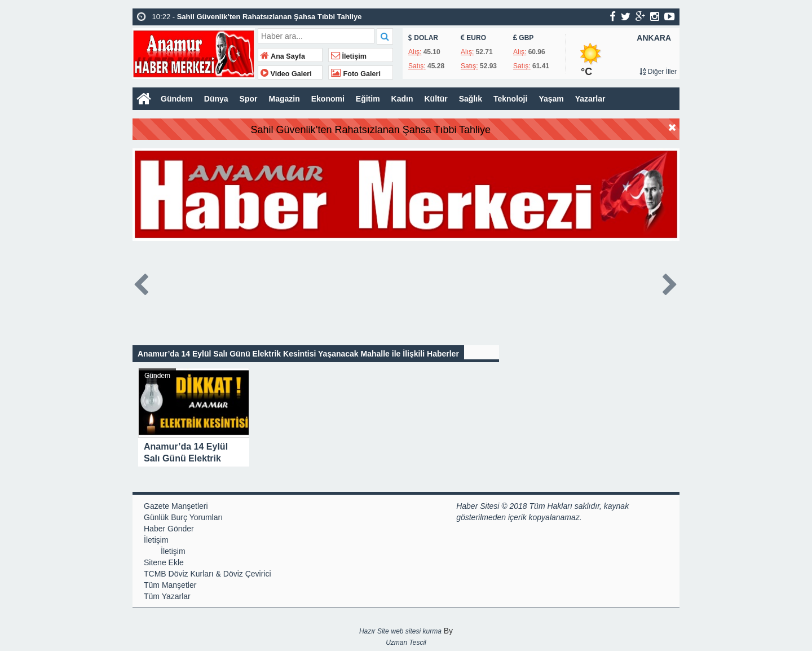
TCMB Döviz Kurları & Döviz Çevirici (208, 574)
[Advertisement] (76, 476)
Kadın (402, 99)
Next (670, 282)
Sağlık (471, 99)
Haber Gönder (169, 529)
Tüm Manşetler (170, 585)
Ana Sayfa (283, 56)
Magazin (284, 99)
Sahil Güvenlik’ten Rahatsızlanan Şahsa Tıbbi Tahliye (397, 130)
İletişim (349, 56)
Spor (249, 99)
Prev (142, 282)
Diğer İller (658, 72)
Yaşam (551, 99)
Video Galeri (286, 74)
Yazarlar (590, 99)
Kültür (436, 99)
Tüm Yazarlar (167, 596)
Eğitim (368, 99)
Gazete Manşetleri (176, 506)
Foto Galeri (356, 74)
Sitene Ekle (164, 562)
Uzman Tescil (406, 643)
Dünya (216, 99)
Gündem (177, 99)
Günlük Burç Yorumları (183, 517)
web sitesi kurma (416, 631)
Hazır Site (374, 631)
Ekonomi (328, 99)
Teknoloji (510, 99)
